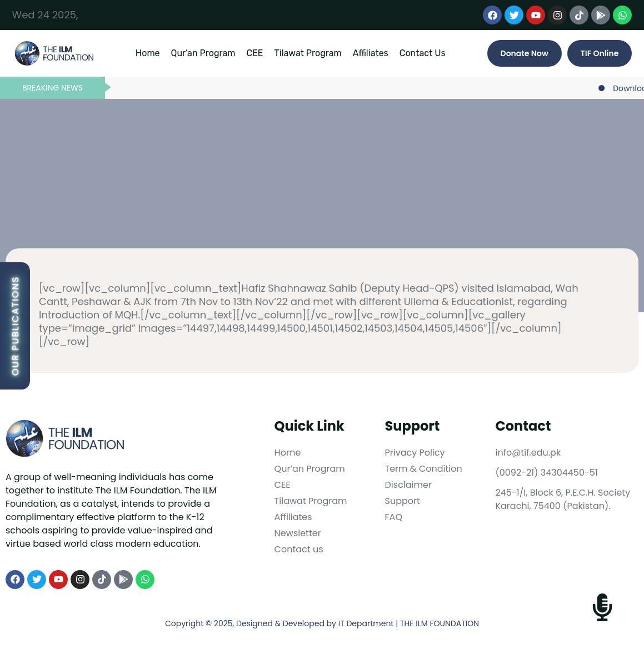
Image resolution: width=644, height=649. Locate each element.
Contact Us (423, 53)
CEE (254, 53)
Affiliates (371, 53)
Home (148, 53)
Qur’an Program (203, 53)
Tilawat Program (308, 53)
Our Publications (15, 326)
